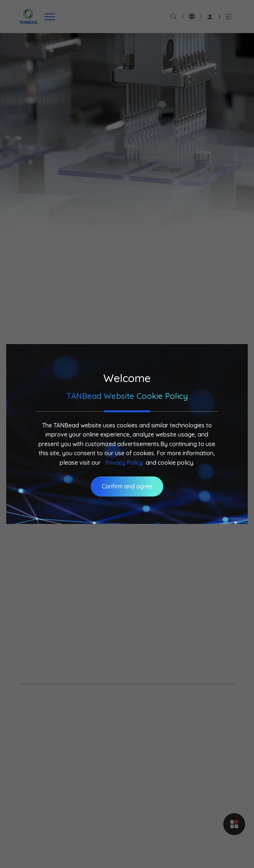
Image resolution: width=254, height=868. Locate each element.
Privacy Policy (124, 463)
